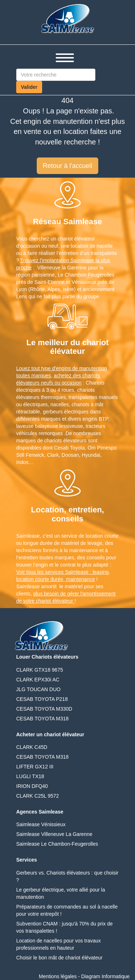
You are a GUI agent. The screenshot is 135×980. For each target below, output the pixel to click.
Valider (29, 87)
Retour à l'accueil (68, 166)
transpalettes (83, 397)
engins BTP (95, 419)
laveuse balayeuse (37, 426)
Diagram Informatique (105, 976)
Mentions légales (58, 976)
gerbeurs (53, 412)
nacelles (60, 404)
